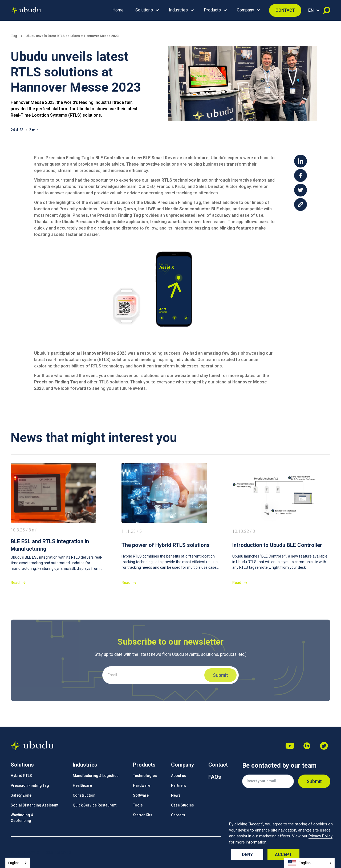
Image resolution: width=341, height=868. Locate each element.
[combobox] (18, 863)
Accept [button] (283, 855)
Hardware (142, 785)
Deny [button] (247, 855)
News (176, 795)
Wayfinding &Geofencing (22, 818)
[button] (146, 10)
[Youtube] (290, 746)
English (14, 863)
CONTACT (285, 10)
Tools (138, 805)
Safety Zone (21, 795)
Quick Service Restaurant (95, 805)
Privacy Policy (320, 836)
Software (141, 795)
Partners (179, 785)
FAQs (215, 777)
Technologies (145, 776)
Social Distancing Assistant (34, 805)
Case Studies (182, 805)
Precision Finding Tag (30, 785)
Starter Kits (143, 815)
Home (118, 10)
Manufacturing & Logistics (96, 776)
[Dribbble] (307, 746)
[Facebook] (324, 746)
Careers (178, 815)
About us (179, 776)
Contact (218, 765)
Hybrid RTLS (21, 776)
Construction (84, 795)
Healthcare (82, 785)
